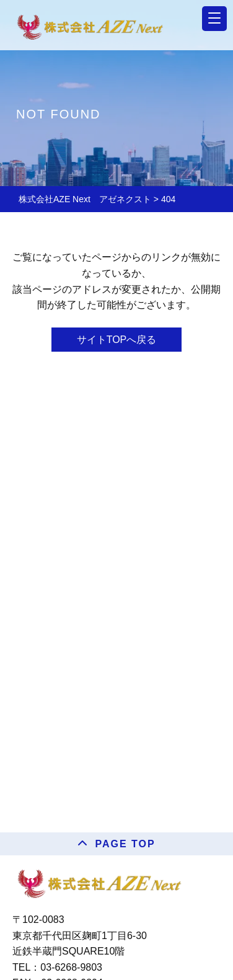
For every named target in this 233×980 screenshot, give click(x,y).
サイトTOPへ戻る (117, 340)
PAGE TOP (125, 844)
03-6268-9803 (71, 967)
